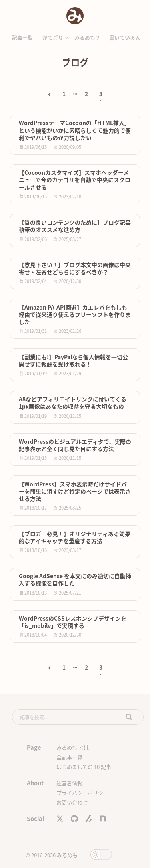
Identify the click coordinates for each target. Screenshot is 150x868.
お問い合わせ (72, 802)
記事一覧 (22, 37)
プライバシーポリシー (82, 793)
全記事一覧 (69, 757)
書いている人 (125, 37)
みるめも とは (73, 748)
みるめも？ (87, 37)
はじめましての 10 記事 (84, 767)
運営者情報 (69, 783)
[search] (78, 717)
